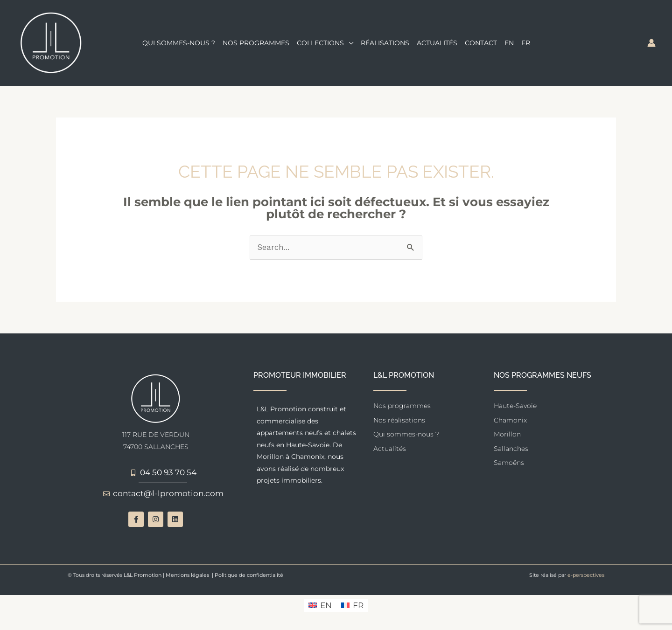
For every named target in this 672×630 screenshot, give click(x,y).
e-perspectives (586, 575)
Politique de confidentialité (249, 575)
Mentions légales (187, 575)
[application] (349, 43)
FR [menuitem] (358, 605)
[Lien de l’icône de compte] (651, 43)
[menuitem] (509, 43)
